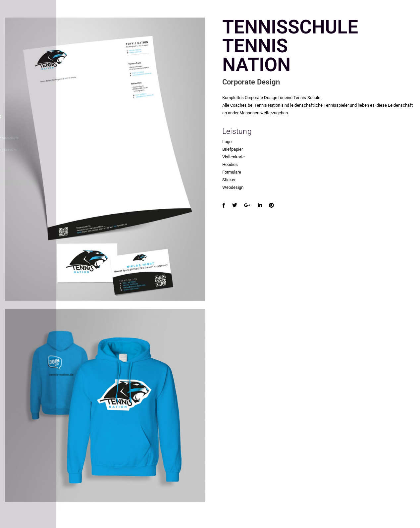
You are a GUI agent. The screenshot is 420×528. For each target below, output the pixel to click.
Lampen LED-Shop (28, 183)
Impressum (18, 150)
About (14, 170)
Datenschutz (19, 138)
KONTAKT (20, 98)
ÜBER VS (19, 74)
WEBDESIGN (23, 86)
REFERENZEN (24, 62)
